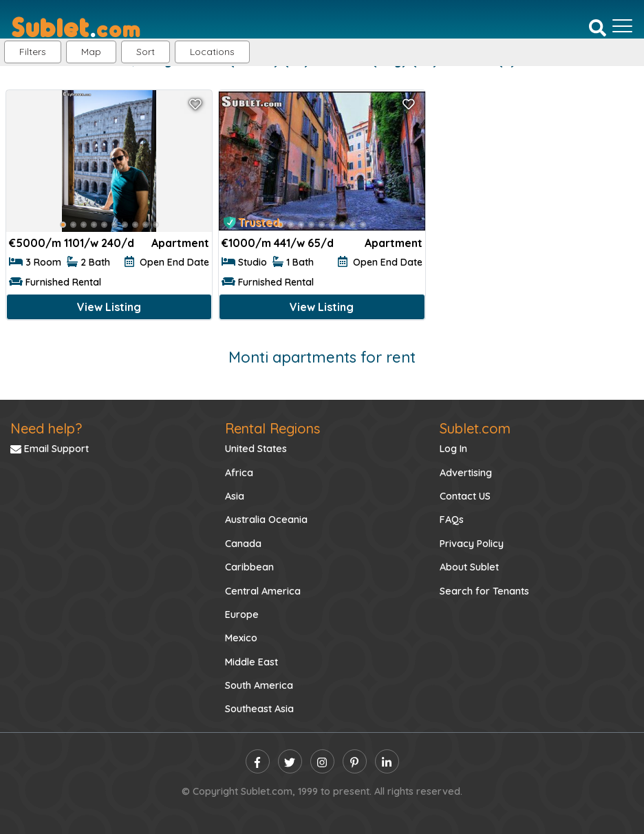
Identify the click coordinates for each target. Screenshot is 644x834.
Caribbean (249, 567)
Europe (242, 614)
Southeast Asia (259, 709)
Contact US (465, 496)
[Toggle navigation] (622, 26)
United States (256, 449)
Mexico (241, 638)
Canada (243, 544)
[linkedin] (387, 761)
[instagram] (322, 761)
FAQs (452, 520)
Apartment (180, 243)
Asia (235, 496)
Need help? (46, 428)
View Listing (109, 307)
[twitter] (290, 761)
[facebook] (258, 761)
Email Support (50, 449)
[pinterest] (355, 761)
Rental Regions (272, 428)
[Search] (598, 27)
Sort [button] (146, 52)
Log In (453, 449)
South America (259, 685)
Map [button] (91, 52)
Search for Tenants (484, 591)
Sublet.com (475, 428)
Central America (263, 591)
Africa (239, 473)
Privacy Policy (472, 544)
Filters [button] (33, 52)
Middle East (251, 662)
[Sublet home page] (76, 26)
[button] (212, 52)
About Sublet (469, 567)
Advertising (466, 473)
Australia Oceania (266, 520)
